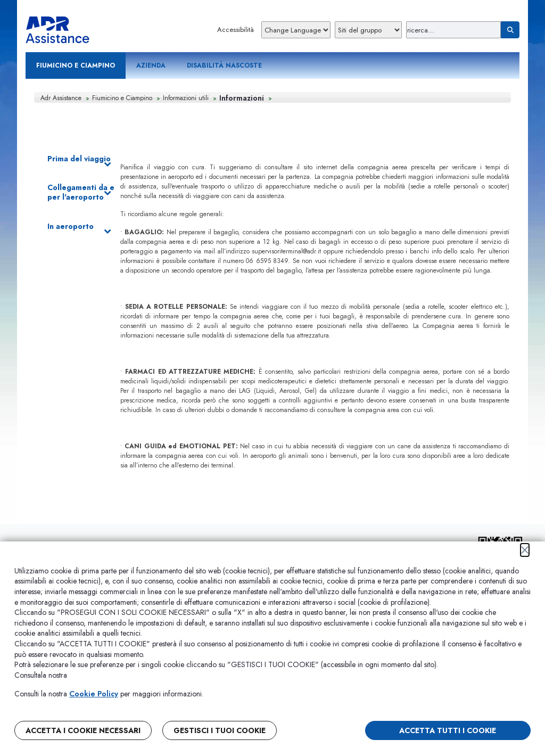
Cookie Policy (94, 694)
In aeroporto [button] (80, 227)
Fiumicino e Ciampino (76, 65)
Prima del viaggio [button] (80, 159)
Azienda (151, 65)
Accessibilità (236, 30)
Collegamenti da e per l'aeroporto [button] (81, 192)
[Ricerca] (453, 30)
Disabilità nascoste (224, 65)
